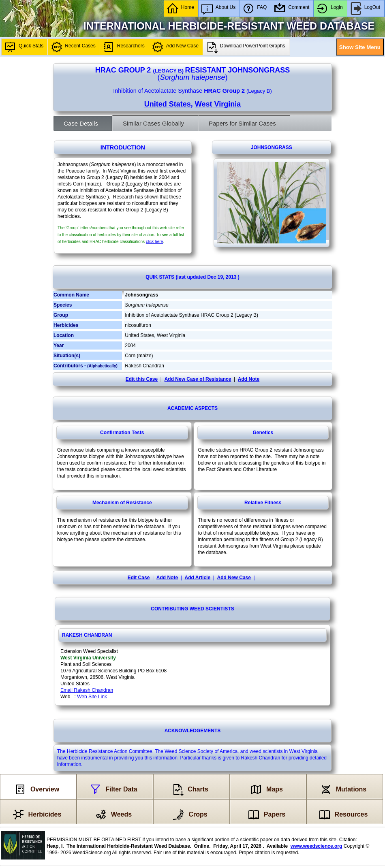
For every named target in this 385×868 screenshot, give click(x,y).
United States (168, 104)
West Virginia (218, 104)
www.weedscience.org (317, 846)
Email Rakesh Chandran (87, 690)
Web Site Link (92, 697)
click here (154, 242)
